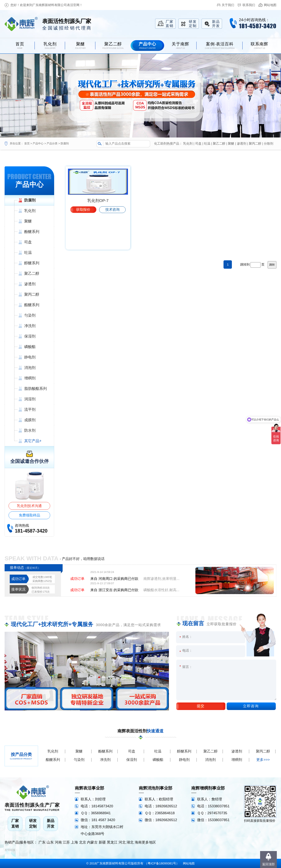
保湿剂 (132, 760)
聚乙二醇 (219, 143)
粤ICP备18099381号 (162, 863)
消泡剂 (210, 760)
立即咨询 (251, 706)
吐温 (207, 143)
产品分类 (52, 143)
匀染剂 (79, 760)
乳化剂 (188, 143)
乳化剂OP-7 (98, 235)
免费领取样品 (29, 515)
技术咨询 (112, 244)
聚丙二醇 (255, 143)
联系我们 (249, 5)
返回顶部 (268, 864)
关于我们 (228, 5)
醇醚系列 (184, 751)
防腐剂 (65, 143)
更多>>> (263, 760)
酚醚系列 (105, 751)
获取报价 (83, 244)
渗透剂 (242, 143)
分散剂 (269, 143)
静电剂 (184, 760)
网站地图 (270, 5)
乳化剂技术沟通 (29, 506)
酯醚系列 (53, 760)
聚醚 (231, 143)
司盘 (198, 143)
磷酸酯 (158, 760)
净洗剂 (105, 760)
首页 (27, 143)
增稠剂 (237, 760)
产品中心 (38, 143)
